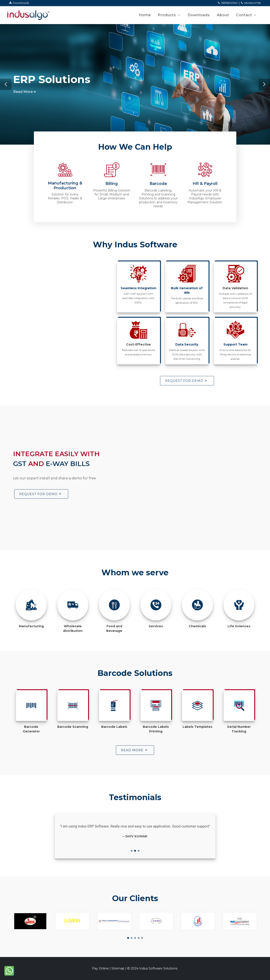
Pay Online (100, 968)
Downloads (19, 3)
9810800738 (251, 3)
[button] (6, 84)
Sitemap (118, 968)
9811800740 (228, 3)
